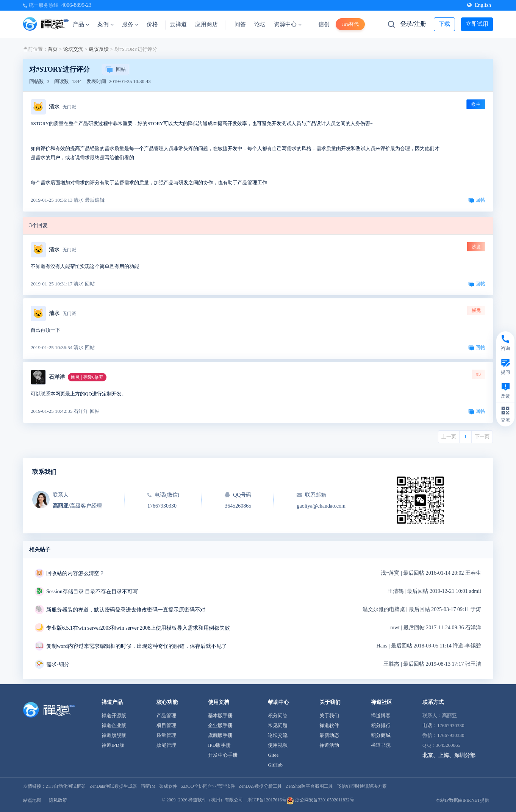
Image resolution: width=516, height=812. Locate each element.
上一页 (449, 437)
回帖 (116, 70)
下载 (444, 24)
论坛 (260, 24)
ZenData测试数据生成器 (113, 786)
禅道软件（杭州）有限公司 (216, 800)
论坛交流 (73, 49)
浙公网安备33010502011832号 (320, 800)
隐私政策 (58, 800)
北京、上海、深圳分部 (449, 755)
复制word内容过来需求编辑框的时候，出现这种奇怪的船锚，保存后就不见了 (137, 646)
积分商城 (381, 735)
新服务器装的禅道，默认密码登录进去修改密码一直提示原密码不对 (126, 610)
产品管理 (166, 716)
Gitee (273, 755)
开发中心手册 (223, 755)
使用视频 (278, 745)
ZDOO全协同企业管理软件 (208, 786)
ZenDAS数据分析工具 (260, 786)
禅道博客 (381, 716)
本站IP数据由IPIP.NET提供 (462, 800)
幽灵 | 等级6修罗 (87, 377)
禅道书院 (381, 745)
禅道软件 (329, 725)
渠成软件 (168, 786)
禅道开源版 (114, 716)
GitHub (275, 765)
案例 (106, 24)
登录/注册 (413, 24)
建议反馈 (99, 49)
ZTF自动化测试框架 (66, 786)
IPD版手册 (219, 745)
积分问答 (278, 716)
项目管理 (166, 725)
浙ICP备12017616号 (267, 800)
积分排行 (381, 725)
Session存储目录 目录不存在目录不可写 (92, 592)
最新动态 (329, 735)
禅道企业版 (114, 725)
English (479, 5)
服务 (130, 24)
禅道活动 (329, 745)
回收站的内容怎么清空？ (75, 573)
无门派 (69, 107)
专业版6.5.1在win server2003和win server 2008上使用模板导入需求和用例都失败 (138, 628)
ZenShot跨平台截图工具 (309, 786)
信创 (324, 24)
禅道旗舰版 (114, 735)
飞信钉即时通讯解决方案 (362, 786)
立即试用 (477, 24)
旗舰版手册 (220, 735)
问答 (240, 24)
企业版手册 (220, 725)
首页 (53, 49)
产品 (81, 24)
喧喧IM (148, 786)
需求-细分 (58, 664)
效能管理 (166, 745)
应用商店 (206, 24)
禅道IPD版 (113, 745)
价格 (152, 24)
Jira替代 (350, 24)
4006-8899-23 (76, 5)
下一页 (482, 437)
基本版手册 (220, 716)
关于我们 (329, 716)
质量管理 (166, 735)
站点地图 (32, 800)
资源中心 (288, 24)
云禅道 (178, 24)
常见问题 (278, 725)
